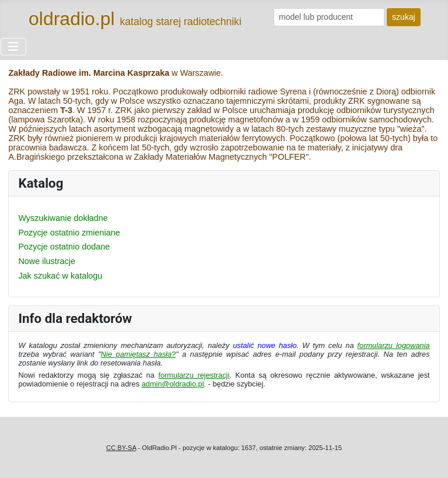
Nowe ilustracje (47, 261)
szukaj (404, 17)
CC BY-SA (121, 448)
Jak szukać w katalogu (60, 276)
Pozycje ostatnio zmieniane (69, 233)
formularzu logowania (394, 345)
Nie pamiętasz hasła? (138, 354)
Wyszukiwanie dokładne (63, 218)
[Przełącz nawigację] (13, 47)
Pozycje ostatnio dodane (64, 247)
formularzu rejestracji (194, 375)
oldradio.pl (72, 19)
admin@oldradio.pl (173, 384)
